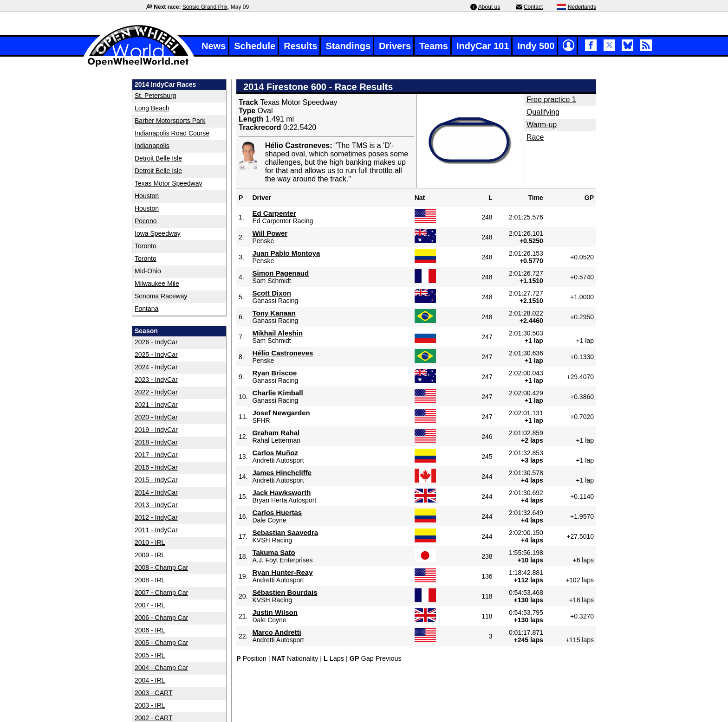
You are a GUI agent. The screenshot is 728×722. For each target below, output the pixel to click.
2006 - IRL (150, 630)
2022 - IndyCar (156, 392)
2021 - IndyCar (156, 405)
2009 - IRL (150, 555)
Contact (533, 7)
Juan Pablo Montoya (286, 253)
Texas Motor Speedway (169, 183)
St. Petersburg (156, 96)
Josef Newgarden (281, 413)
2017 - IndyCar (156, 455)
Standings (348, 46)
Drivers (395, 46)
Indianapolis (152, 146)
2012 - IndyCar (156, 517)
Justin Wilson (275, 612)
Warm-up (542, 125)
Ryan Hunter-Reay (282, 572)
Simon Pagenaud (280, 273)
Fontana (146, 309)
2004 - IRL (150, 680)
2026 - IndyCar (156, 342)
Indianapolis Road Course (172, 133)
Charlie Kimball (277, 393)
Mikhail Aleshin (277, 333)
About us (489, 7)
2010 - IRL (150, 542)
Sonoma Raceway (161, 296)
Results (300, 46)
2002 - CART (153, 718)
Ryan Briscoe (274, 373)
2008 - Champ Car (161, 567)
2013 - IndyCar (156, 505)
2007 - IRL (150, 605)
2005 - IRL (150, 655)
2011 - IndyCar (156, 530)
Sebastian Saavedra (285, 532)
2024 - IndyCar (156, 367)
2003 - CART (153, 693)
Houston (147, 196)
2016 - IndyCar (156, 467)
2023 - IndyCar (156, 380)
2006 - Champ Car (161, 618)
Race (535, 137)
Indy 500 (536, 46)
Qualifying (543, 112)
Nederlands (582, 7)
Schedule (255, 46)
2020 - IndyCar (156, 417)
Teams (434, 46)
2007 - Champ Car (161, 593)
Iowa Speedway (158, 233)
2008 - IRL (150, 580)
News (214, 46)
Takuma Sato (273, 552)
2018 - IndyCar (156, 442)
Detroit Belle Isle (158, 158)
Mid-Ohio (148, 271)
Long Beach (152, 108)
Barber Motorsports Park (170, 121)
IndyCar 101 (483, 46)
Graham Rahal (276, 433)
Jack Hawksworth (281, 493)
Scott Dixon (271, 293)
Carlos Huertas (277, 512)
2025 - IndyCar (156, 355)
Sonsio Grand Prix (205, 7)
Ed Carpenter (274, 213)
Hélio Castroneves (283, 353)
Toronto (146, 246)
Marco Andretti (276, 632)
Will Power (270, 233)
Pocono (146, 221)
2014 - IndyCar (156, 492)
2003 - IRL (150, 705)
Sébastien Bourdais (285, 592)
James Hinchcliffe (282, 473)
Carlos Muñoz (275, 453)
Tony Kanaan (274, 313)
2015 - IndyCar (156, 480)
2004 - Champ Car (161, 668)
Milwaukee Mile (157, 284)
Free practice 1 (551, 100)
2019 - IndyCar (156, 430)
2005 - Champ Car (161, 643)
